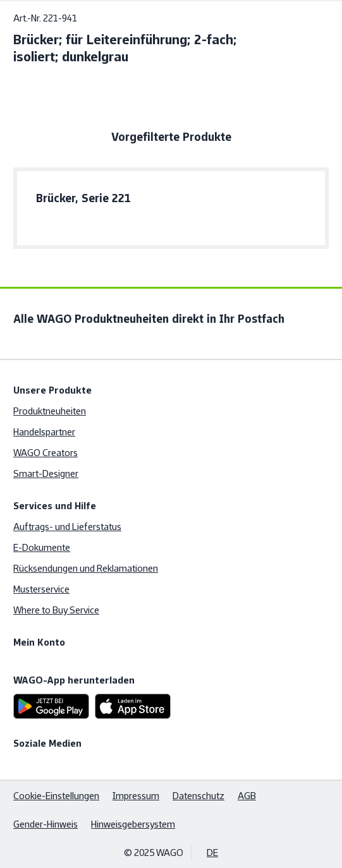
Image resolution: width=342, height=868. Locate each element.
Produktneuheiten (50, 411)
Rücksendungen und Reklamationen (86, 568)
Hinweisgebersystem (133, 824)
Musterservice (41, 589)
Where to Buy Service (56, 610)
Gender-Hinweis (46, 824)
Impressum (136, 796)
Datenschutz (198, 796)
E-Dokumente (42, 547)
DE (212, 853)
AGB (247, 796)
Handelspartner (44, 432)
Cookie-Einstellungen (56, 796)
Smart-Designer (46, 473)
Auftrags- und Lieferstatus (67, 527)
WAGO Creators (46, 453)
